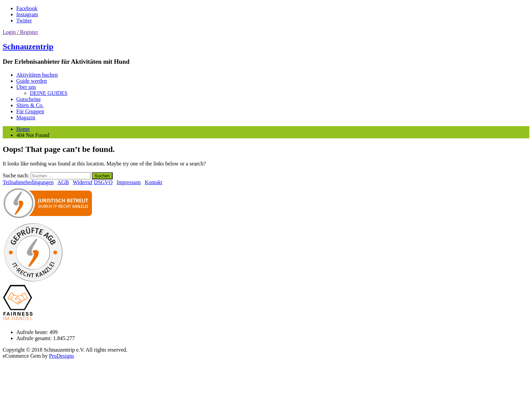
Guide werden (32, 81)
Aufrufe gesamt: (35, 338)
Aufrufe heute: (33, 332)
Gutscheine (28, 99)
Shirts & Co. (30, 105)
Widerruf (83, 182)
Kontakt (154, 182)
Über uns (26, 87)
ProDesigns (61, 356)
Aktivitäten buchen (37, 75)
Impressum (129, 182)
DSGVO (103, 182)
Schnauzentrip (28, 46)
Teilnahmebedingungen (28, 182)
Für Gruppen (30, 111)
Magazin (26, 117)
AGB (63, 182)
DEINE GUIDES (49, 93)
